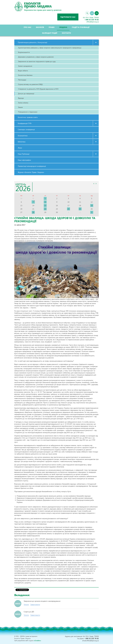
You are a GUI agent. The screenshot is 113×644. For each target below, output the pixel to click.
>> (96, 184)
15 (45, 205)
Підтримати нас (68, 17)
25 (80, 209)
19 (92, 205)
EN (97, 13)
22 (45, 209)
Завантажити (35, 604)
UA (92, 13)
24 (68, 209)
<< (94, 184)
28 (33, 212)
